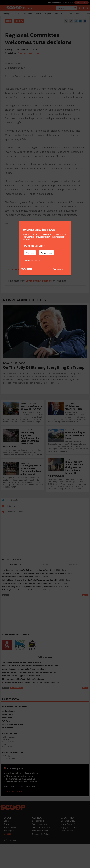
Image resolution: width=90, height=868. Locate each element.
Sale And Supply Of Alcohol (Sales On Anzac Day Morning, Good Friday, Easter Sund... (34, 573)
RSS (5, 595)
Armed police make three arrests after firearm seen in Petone (24, 669)
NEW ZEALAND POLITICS (24, 300)
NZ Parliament (8, 756)
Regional (48, 14)
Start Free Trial (82, 3)
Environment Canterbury (28, 53)
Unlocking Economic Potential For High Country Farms (22, 590)
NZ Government (9, 758)
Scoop (9, 21)
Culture (87, 14)
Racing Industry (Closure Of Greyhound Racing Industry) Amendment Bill (29, 587)
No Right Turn (8, 742)
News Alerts (16, 688)
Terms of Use (67, 831)
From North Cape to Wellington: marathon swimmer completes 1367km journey (31, 666)
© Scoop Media (11, 840)
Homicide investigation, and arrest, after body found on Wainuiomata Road (29, 672)
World (78, 14)
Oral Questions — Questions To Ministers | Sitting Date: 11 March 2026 (28, 570)
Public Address (8, 737)
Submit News (10, 827)
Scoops (17, 14)
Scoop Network (39, 824)
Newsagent (9, 831)
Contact (8, 821)
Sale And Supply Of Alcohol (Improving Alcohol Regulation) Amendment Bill (30, 580)
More (85, 595)
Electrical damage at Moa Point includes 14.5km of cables (23, 679)
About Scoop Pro (69, 824)
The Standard (8, 747)
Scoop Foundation (41, 827)
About (7, 824)
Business (59, 14)
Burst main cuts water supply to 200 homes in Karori (21, 676)
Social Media (38, 821)
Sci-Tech (69, 14)
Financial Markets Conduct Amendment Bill (18, 577)
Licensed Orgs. (68, 821)
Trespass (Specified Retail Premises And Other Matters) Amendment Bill (28, 583)
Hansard (65, 570)
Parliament (27, 14)
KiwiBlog (6, 739)
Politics (38, 14)
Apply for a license (69, 827)
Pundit (5, 744)
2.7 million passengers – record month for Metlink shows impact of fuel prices (30, 682)
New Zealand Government (59, 590)
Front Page (6, 14)
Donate (7, 834)
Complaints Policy (41, 834)
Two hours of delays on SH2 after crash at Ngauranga (22, 662)
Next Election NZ (40, 831)
